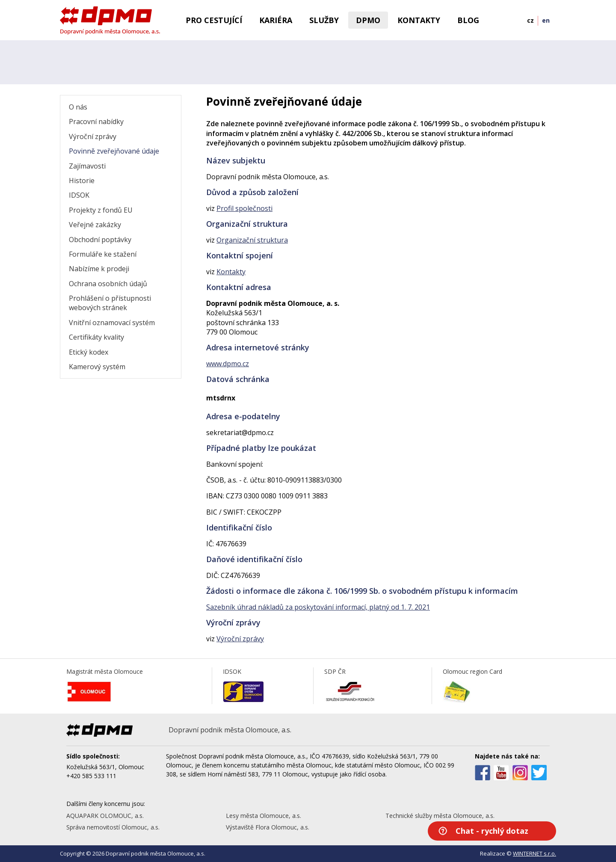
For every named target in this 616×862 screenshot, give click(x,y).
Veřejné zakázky (95, 225)
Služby (324, 20)
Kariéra (276, 20)
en (546, 20)
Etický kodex (89, 352)
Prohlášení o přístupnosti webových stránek (110, 303)
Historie (82, 181)
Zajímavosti (87, 166)
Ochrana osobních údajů (108, 284)
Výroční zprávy (93, 136)
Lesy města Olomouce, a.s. (264, 816)
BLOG (468, 20)
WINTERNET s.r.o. (535, 853)
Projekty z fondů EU (101, 210)
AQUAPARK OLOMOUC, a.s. (105, 816)
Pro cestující (214, 20)
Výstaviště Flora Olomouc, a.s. (268, 827)
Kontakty (419, 20)
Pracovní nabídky (96, 121)
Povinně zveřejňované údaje (114, 151)
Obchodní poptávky (100, 240)
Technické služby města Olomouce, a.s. (440, 816)
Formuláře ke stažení (103, 254)
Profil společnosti (244, 208)
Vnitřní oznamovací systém (112, 323)
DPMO (368, 20)
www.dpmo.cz (228, 364)
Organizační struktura (252, 240)
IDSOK (79, 195)
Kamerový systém (97, 367)
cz (530, 20)
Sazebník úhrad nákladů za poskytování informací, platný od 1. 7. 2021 (318, 607)
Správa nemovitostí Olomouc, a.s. (113, 827)
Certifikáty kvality (96, 337)
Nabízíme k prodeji (99, 269)
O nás (78, 107)
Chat (492, 831)
